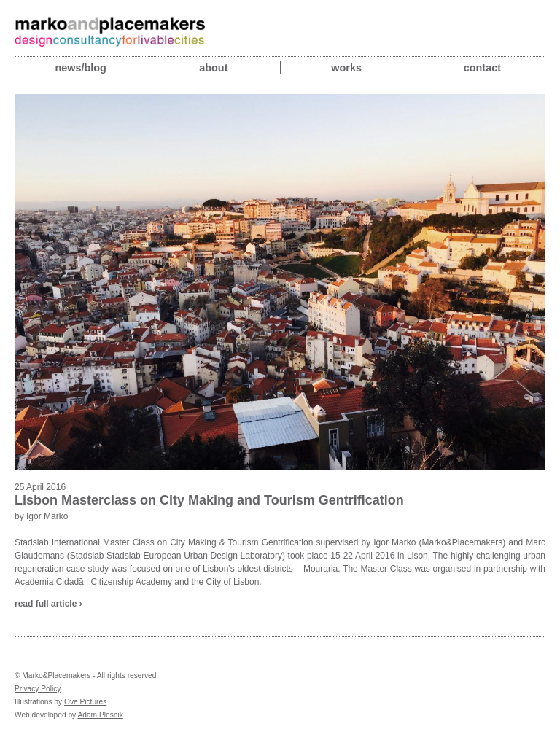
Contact (482, 68)
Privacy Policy (38, 689)
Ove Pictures (85, 702)
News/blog (80, 68)
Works (346, 68)
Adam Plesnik (100, 715)
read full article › (48, 604)
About (213, 68)
